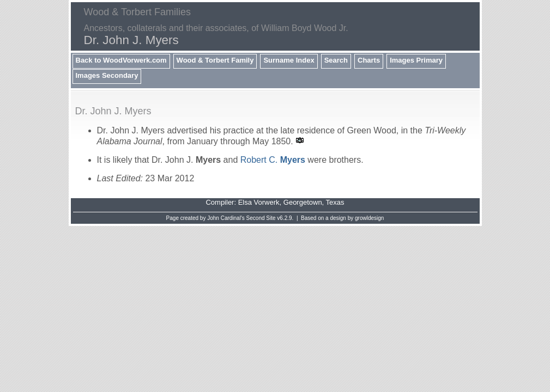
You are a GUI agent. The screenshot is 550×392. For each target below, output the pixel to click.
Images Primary (416, 60)
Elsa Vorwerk (259, 202)
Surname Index (289, 60)
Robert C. (273, 160)
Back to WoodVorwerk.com (121, 60)
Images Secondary (107, 75)
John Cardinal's (226, 218)
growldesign (369, 218)
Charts (369, 60)
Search (336, 60)
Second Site (261, 218)
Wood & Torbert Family (215, 60)
